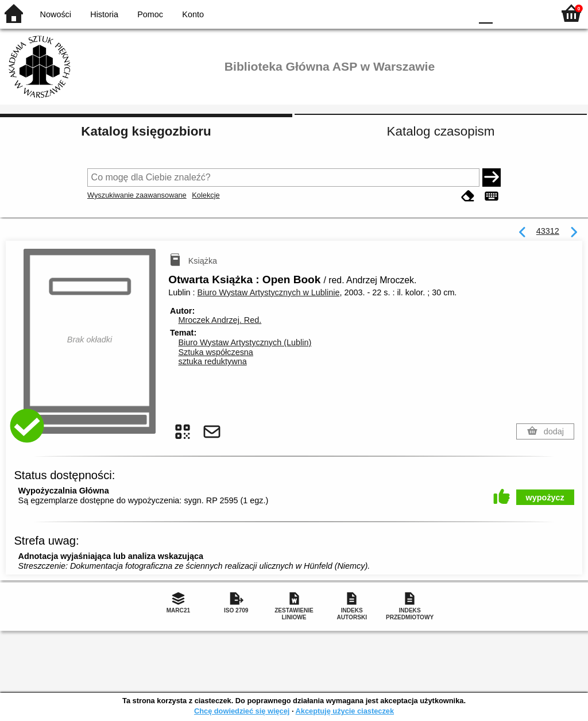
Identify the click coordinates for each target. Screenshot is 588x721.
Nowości (56, 14)
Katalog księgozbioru (146, 131)
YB (436, 13)
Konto (193, 14)
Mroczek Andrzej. (220, 320)
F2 (532, 13)
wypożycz (545, 498)
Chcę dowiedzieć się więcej (242, 711)
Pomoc (150, 14)
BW (413, 13)
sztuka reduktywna (212, 361)
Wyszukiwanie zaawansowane (137, 195)
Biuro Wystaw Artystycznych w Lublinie (269, 292)
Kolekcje (206, 195)
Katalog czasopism (441, 131)
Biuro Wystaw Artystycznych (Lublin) (245, 342)
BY (459, 13)
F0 (486, 13)
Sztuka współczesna (215, 352)
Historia (104, 14)
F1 (506, 13)
